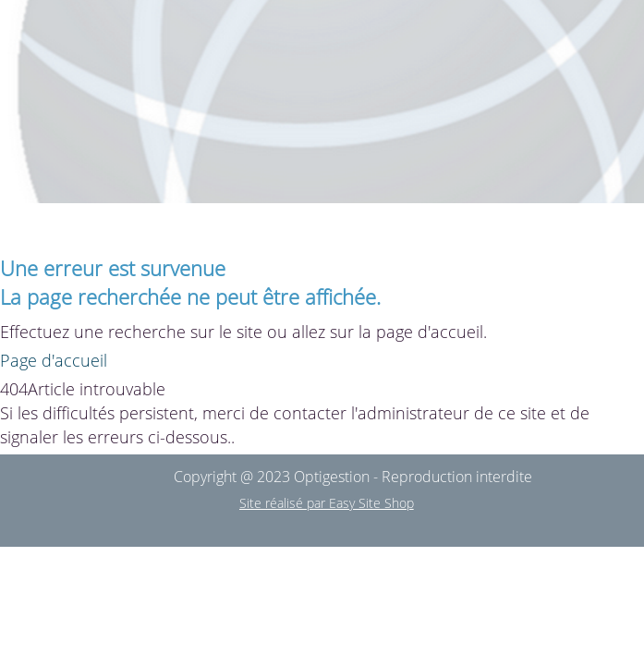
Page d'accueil (54, 360)
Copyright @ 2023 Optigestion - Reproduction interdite (353, 477)
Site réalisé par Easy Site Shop (327, 503)
